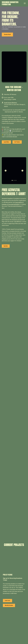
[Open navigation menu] (25, 3)
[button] (7, 34)
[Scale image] (14, 67)
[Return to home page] (13, 3)
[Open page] (14, 561)
